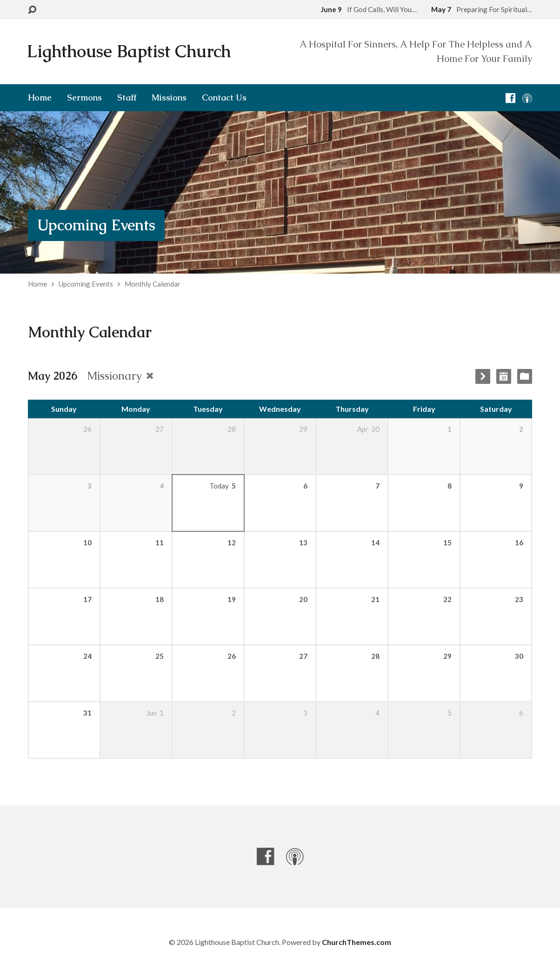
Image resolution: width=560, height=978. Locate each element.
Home (40, 98)
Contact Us (224, 98)
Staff (127, 98)
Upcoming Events (96, 225)
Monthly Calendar (153, 284)
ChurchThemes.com (357, 942)
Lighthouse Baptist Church (129, 51)
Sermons (84, 98)
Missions (169, 98)
